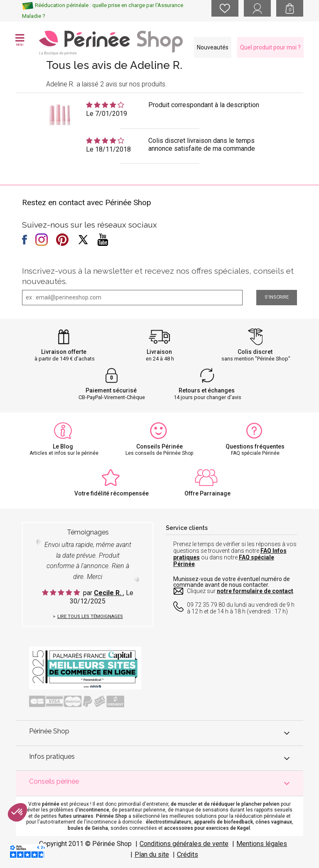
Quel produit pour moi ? (270, 47)
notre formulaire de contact (255, 591)
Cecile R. (108, 593)
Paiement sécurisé (111, 390)
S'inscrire (277, 297)
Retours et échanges (207, 390)
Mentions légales (262, 844)
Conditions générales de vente (184, 844)
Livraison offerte (64, 352)
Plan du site (152, 855)
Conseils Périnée (159, 446)
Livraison (159, 352)
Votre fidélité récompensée (112, 493)
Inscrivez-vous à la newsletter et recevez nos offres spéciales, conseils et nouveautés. (158, 276)
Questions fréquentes (255, 446)
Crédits (188, 855)
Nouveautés (213, 47)
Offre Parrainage (207, 493)
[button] (17, 812)
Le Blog (63, 446)
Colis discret (255, 352)
